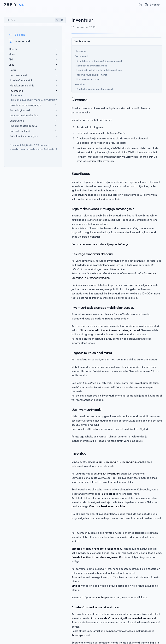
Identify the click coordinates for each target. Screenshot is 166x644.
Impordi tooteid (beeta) (34, 126)
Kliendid (33, 49)
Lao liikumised (34, 75)
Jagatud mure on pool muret (88, 75)
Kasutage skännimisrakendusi (89, 66)
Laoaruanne (34, 121)
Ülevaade (77, 51)
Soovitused (78, 56)
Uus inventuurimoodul (84, 79)
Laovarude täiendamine (34, 115)
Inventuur (17, 95)
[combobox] (152, 5)
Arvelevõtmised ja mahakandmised (91, 89)
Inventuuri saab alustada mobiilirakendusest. (96, 70)
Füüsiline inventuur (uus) (34, 136)
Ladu (33, 65)
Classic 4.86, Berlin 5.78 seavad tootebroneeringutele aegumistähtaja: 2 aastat (33, 149)
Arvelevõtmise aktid (34, 80)
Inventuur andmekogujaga (34, 105)
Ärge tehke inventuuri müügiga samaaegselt (96, 61)
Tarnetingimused (34, 110)
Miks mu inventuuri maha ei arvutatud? (34, 100)
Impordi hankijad (34, 131)
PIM (33, 59)
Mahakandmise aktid (34, 85)
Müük (33, 54)
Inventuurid (34, 91)
